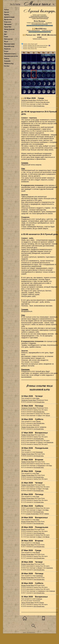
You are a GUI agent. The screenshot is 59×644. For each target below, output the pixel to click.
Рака (50, 466)
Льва (47, 489)
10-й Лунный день (39, 533)
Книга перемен (8, 39)
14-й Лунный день (39, 579)
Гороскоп (7, 12)
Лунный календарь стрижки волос (39, 16)
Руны (6, 32)
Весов (47, 537)
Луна (5, 34)
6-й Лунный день (39, 491)
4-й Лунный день (39, 467)
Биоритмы (7, 49)
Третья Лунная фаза (27, 603)
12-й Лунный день (39, 558)
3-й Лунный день (39, 456)
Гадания (6, 15)
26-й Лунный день (39, 106)
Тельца (48, 415)
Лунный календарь (9, 17)
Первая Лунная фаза (28, 427)
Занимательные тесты (11, 56)
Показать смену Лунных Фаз (30, 49)
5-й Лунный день (39, 477)
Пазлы (6, 41)
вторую (42, 603)
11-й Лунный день (39, 547)
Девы (47, 510)
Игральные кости (9, 46)
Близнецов (50, 442)
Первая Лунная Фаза (28, 435)
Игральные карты (9, 44)
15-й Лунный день (39, 593)
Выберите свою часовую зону (40, 39)
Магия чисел (37, 3)
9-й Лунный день (39, 523)
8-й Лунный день (39, 512)
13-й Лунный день (39, 570)
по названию (49, 23)
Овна (47, 104)
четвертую (43, 427)
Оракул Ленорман (9, 29)
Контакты (7, 61)
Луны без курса (45, 102)
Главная (6, 10)
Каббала (7, 59)
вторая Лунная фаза (32, 514)
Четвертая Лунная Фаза (29, 100)
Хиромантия (8, 24)
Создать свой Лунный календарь (40, 18)
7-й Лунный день (39, 502)
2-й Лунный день (39, 439)
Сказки (6, 51)
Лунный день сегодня (47, 30)
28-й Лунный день (39, 412)
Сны (23, 168)
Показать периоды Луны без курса (31, 46)
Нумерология (8, 19)
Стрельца (52, 591)
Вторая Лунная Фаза (28, 522)
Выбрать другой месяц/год (33, 30)
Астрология (7, 22)
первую (47, 514)
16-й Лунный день (39, 606)
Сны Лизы (7, 66)
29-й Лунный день (39, 423)
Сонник (6, 37)
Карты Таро (8, 27)
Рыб (39, 104)
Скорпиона (49, 568)
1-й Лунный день (39, 429)
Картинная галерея (10, 54)
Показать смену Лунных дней (30, 44)
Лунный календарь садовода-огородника (39, 17)
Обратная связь (9, 63)
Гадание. (25, 163)
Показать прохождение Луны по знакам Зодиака (35, 47)
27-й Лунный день (39, 402)
